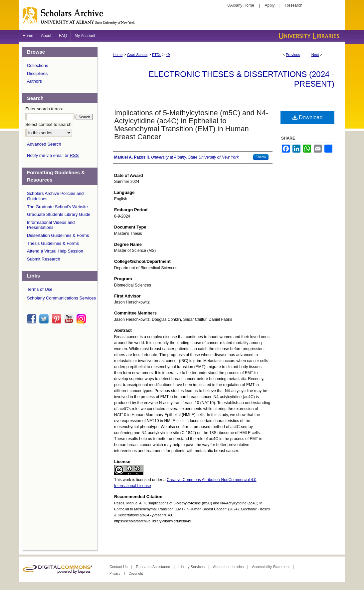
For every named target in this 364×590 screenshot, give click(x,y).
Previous (293, 55)
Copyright (136, 574)
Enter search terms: (44, 109)
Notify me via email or (53, 156)
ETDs (157, 55)
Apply (270, 5)
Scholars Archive (182, 18)
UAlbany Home (241, 5)
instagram (82, 319)
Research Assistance (153, 567)
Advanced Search (44, 144)
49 (168, 55)
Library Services (192, 567)
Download (308, 117)
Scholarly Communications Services (61, 298)
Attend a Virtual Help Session (55, 251)
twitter (45, 319)
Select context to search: (49, 124)
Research (294, 5)
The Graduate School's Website (57, 207)
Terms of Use (40, 289)
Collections (38, 65)
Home (118, 55)
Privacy (115, 574)
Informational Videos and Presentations (51, 225)
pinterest (58, 319)
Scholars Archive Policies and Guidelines (55, 196)
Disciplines (37, 73)
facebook (33, 319)
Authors (34, 81)
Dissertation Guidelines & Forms (58, 235)
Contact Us (119, 567)
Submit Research (44, 259)
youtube (70, 319)
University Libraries (308, 36)
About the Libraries (229, 567)
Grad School (137, 55)
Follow (261, 157)
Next (315, 55)
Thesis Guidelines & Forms (53, 243)
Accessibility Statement (271, 567)
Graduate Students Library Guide (59, 214)
